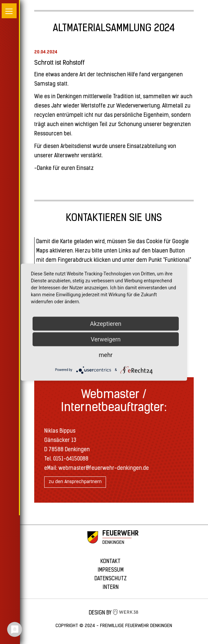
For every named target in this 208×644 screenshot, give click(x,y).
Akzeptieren (106, 323)
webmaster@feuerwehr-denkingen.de (104, 468)
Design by (114, 613)
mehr (105, 355)
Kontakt (110, 562)
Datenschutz (110, 579)
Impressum (111, 570)
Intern (111, 588)
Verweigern (106, 339)
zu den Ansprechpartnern (75, 482)
